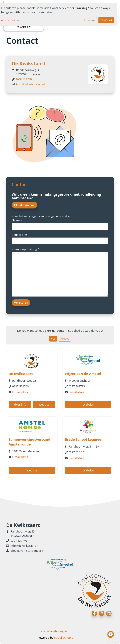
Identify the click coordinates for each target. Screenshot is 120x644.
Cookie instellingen (54, 631)
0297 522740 (19, 541)
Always (65, 339)
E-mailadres (21, 235)
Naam (17, 220)
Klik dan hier (25, 205)
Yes (53, 339)
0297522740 (24, 79)
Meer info (20, 404)
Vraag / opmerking (26, 249)
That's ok (106, 20)
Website (44, 404)
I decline (90, 20)
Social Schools (64, 638)
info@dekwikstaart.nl (30, 84)
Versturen (21, 302)
